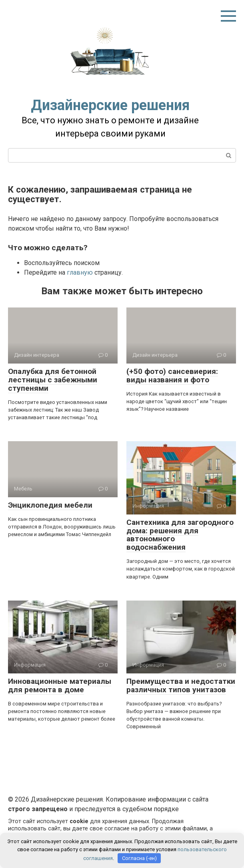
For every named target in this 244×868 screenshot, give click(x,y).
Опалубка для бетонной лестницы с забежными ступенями (53, 380)
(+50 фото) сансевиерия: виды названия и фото (172, 376)
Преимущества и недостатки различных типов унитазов (181, 685)
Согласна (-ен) (139, 858)
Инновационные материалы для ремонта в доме (60, 685)
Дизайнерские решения (110, 105)
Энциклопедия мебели (50, 505)
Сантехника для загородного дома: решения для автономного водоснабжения (180, 535)
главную (80, 272)
